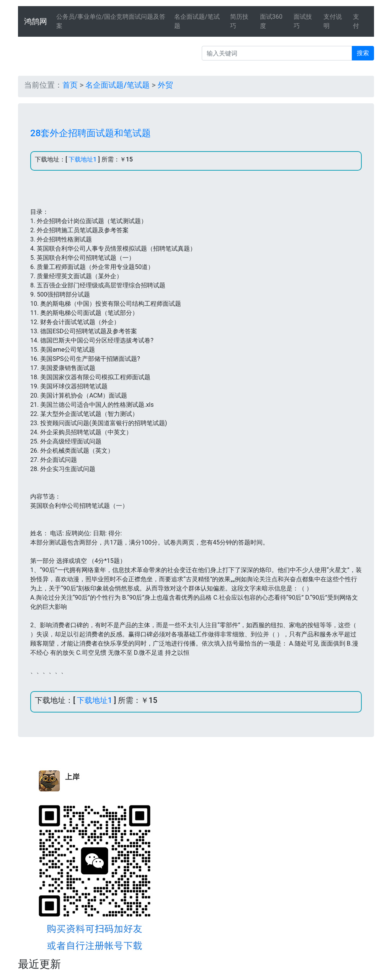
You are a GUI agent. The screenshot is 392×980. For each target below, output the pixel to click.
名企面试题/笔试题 (197, 21)
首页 (70, 85)
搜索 (363, 53)
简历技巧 (239, 21)
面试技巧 (303, 21)
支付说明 (333, 21)
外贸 (165, 85)
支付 (356, 21)
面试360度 (271, 21)
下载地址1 (82, 159)
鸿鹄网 (36, 21)
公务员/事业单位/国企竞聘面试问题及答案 (111, 21)
